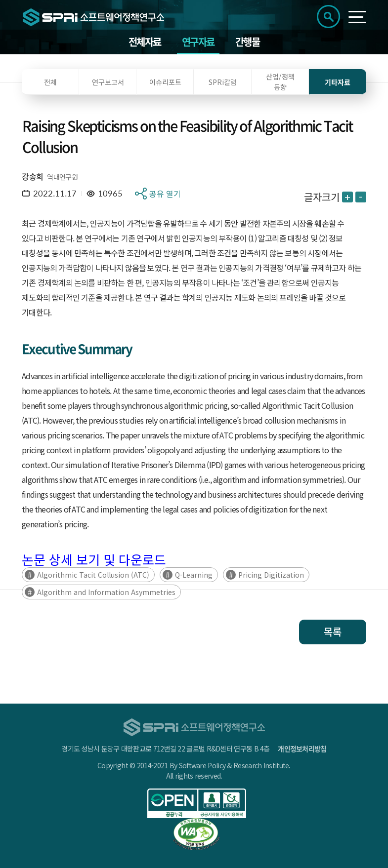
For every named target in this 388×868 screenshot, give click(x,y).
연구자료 (198, 42)
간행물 (248, 42)
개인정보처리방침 (302, 749)
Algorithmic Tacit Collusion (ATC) (93, 575)
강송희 (32, 176)
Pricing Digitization (271, 575)
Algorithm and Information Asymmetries (106, 592)
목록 (333, 632)
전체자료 (145, 42)
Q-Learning (194, 575)
